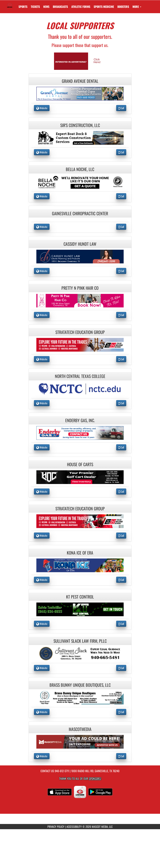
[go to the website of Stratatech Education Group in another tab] (80, 344)
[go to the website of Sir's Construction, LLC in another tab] (80, 137)
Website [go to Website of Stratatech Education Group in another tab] (42, 359)
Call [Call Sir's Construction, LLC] (121, 152)
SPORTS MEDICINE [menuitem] (104, 7)
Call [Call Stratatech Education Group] (121, 359)
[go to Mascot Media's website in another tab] (80, 61)
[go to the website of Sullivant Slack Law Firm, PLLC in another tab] (80, 653)
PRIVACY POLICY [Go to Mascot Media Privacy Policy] (56, 827)
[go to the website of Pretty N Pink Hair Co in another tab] (80, 300)
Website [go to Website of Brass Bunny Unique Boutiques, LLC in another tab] (42, 712)
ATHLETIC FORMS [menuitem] (81, 7)
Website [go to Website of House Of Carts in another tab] (42, 491)
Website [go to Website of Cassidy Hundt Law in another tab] (42, 271)
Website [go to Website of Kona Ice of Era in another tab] (42, 580)
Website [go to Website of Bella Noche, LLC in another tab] (42, 196)
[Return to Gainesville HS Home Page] (10, 5)
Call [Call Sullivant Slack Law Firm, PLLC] (121, 668)
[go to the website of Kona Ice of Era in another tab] (80, 565)
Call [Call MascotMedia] (121, 756)
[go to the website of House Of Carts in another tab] (80, 477)
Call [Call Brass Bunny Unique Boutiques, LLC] (121, 712)
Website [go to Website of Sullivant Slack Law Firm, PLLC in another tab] (42, 668)
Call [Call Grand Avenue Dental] (121, 108)
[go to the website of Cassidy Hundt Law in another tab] (80, 256)
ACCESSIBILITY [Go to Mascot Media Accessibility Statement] (74, 827)
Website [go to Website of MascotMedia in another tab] (42, 756)
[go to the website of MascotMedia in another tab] (80, 741)
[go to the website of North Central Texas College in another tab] (80, 388)
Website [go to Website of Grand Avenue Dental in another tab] (42, 108)
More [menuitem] (137, 7)
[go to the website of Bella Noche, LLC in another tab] (80, 182)
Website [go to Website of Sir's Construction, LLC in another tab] (42, 152)
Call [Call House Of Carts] (121, 491)
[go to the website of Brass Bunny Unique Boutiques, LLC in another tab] (80, 697)
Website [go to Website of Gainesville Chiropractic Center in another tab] (42, 227)
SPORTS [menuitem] (23, 7)
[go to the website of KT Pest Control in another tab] (80, 609)
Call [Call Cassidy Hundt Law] (121, 271)
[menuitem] (35, 7)
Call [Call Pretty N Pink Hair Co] (121, 315)
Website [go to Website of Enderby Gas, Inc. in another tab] (42, 447)
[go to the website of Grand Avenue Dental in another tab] (80, 93)
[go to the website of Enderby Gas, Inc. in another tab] (80, 433)
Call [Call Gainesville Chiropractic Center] (121, 227)
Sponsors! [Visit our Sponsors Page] (95, 778)
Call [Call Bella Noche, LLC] (121, 196)
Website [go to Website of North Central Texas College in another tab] (42, 403)
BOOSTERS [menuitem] (123, 7)
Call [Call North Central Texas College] (121, 403)
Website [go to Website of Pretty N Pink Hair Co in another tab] (42, 315)
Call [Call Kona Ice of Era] (121, 580)
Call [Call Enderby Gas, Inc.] (121, 447)
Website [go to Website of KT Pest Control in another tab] (42, 624)
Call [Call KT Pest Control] (121, 624)
